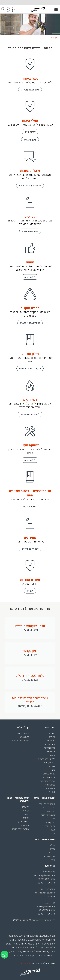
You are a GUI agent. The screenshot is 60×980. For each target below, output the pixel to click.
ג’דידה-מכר (51, 853)
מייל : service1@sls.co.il (45, 875)
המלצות (52, 755)
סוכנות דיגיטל (25, 963)
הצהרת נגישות (49, 774)
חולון (53, 819)
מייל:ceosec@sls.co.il (46, 906)
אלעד (53, 830)
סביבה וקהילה (50, 748)
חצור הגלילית (50, 856)
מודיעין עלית (50, 826)
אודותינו (52, 737)
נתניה (53, 833)
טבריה (53, 849)
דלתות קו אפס (49, 763)
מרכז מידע (51, 752)
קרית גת (25, 811)
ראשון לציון (51, 811)
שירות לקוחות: (49, 872)
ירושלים (25, 807)
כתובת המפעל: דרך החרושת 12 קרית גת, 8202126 (34, 920)
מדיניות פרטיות (49, 777)
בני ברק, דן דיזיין (49, 808)
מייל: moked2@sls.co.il (45, 893)
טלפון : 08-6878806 (47, 879)
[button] (56, 9)
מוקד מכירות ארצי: (47, 889)
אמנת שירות (50, 744)
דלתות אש (24, 737)
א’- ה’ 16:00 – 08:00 (47, 883)
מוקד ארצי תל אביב (47, 804)
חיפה (53, 860)
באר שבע (25, 825)
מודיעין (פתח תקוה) (20, 829)
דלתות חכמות (23, 733)
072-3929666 (49, 896)
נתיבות (26, 818)
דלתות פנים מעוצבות (20, 741)
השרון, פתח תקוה (48, 815)
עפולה (53, 845)
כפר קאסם (51, 822)
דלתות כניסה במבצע (47, 759)
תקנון (53, 770)
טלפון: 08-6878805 (47, 910)
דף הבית (54, 38)
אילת (27, 814)
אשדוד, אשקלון (22, 822)
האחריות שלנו (50, 741)
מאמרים (52, 766)
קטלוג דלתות (50, 785)
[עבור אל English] (43, 792)
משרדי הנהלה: (49, 903)
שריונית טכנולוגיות (48, 781)
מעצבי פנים (50, 789)
